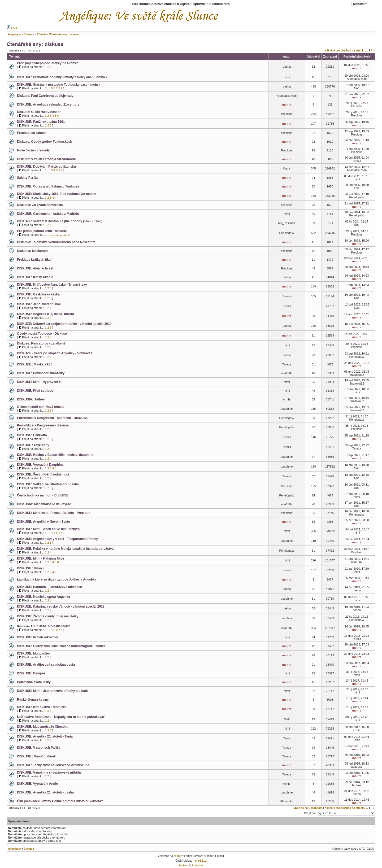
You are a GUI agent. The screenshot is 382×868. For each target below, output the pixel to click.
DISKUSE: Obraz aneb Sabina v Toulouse (48, 186)
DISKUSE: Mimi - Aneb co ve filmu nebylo (48, 529)
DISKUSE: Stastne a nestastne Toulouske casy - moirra (59, 85)
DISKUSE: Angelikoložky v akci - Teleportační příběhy (57, 539)
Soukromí (184, 865)
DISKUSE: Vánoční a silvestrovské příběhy (49, 773)
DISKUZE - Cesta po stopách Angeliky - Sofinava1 (55, 353)
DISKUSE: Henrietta (32, 435)
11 (57, 235)
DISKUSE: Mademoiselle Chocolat (43, 727)
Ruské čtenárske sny (33, 700)
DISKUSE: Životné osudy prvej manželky (48, 616)
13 (65, 235)
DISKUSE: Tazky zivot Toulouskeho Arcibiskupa (53, 765)
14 (69, 235)
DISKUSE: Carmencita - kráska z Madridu (48, 214)
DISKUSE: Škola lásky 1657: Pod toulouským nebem (57, 194)
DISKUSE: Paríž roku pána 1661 (41, 122)
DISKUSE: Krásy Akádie (35, 277)
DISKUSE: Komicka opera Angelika (44, 597)
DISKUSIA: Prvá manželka (51, 626)
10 (53, 235)
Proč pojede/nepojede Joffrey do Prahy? (47, 63)
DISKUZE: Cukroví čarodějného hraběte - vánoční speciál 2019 (64, 324)
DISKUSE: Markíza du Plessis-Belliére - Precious (54, 513)
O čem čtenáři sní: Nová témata (41, 407)
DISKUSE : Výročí (30, 568)
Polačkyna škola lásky (34, 682)
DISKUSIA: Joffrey (31, 399)
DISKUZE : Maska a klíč (35, 364)
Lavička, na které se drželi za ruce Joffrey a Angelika (57, 579)
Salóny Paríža (27, 178)
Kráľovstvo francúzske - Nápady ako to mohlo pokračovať (61, 717)
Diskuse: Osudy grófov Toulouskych (45, 142)
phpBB (177, 856)
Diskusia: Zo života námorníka (40, 205)
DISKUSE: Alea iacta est (35, 268)
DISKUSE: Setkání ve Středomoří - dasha (48, 484)
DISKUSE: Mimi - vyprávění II (39, 382)
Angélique (14, 849)
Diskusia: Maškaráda (33, 251)
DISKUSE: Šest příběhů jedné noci (43, 474)
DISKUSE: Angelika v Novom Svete (44, 522)
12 (61, 235)
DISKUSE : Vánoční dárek (36, 756)
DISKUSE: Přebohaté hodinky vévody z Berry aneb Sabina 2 (62, 77)
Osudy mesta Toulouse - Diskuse (42, 334)
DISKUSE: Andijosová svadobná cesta (46, 665)
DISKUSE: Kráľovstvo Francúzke (42, 707)
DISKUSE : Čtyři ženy (33, 445)
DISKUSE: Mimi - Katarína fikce (40, 559)
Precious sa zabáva (32, 133)
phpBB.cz (201, 861)
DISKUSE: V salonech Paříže (39, 748)
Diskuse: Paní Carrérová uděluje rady (45, 96)
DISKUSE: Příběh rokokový (38, 637)
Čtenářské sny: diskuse (35, 44)
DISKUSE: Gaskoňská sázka (38, 294)
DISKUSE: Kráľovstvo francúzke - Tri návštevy (52, 285)
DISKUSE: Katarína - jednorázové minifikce (49, 587)
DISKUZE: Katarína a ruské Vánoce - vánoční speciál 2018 (61, 607)
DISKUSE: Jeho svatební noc (39, 304)
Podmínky (198, 865)
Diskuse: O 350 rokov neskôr (39, 112)
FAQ (12, 28)
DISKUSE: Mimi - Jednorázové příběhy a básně (52, 691)
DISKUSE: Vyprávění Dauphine (40, 465)
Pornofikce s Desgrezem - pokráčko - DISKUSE (52, 418)
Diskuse (29, 849)
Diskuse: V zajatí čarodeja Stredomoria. (47, 159)
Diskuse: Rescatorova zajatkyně (41, 343)
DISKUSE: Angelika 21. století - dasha (45, 792)
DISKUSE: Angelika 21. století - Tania (45, 736)
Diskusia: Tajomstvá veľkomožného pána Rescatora (56, 242)
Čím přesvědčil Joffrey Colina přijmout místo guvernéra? (60, 801)
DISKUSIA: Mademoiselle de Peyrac (44, 504)
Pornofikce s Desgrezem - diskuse (43, 425)
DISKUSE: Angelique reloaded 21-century (48, 104)
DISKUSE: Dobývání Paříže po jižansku (46, 167)
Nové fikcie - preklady (33, 150)
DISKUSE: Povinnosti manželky (41, 373)
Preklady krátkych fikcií (35, 260)
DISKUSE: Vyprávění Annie (37, 784)
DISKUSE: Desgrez (31, 673)
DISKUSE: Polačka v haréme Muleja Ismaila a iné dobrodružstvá (65, 549)
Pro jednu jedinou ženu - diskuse (42, 231)
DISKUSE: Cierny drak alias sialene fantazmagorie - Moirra (61, 646)
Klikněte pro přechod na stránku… (346, 51)
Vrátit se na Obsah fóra (308, 808)
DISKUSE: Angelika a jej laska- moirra (45, 314)
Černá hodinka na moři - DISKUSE (43, 495)
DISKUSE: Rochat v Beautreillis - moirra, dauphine (55, 455)
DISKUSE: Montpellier (34, 653)
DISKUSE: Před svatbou (35, 391)
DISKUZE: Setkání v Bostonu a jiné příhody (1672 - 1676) (60, 221)
